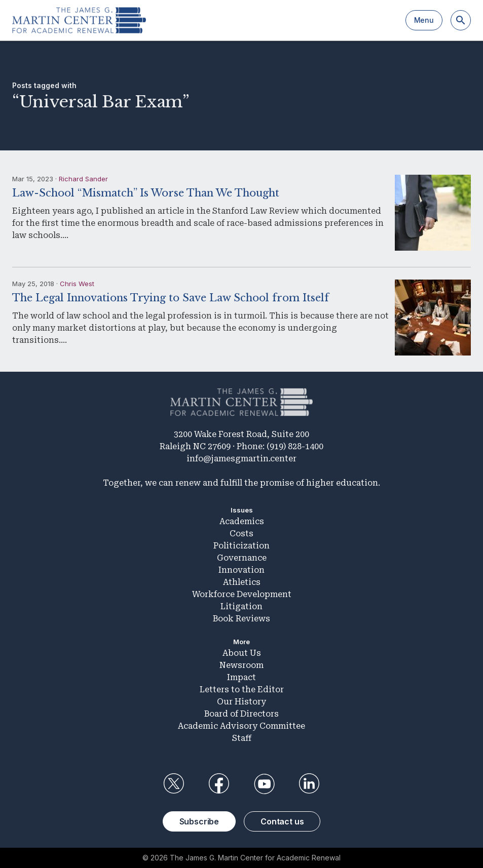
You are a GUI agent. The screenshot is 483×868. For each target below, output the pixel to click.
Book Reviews (241, 619)
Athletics (242, 582)
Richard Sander (83, 179)
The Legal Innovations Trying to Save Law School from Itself (171, 298)
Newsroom (241, 665)
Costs (241, 534)
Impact (241, 677)
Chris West (77, 284)
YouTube (264, 784)
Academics (242, 521)
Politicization (241, 546)
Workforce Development (242, 594)
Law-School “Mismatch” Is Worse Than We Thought (146, 193)
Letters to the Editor (242, 689)
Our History (241, 702)
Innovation (241, 570)
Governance (242, 558)
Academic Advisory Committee (241, 726)
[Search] (461, 20)
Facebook (219, 784)
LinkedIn (309, 784)
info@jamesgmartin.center (241, 459)
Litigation (241, 606)
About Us (242, 653)
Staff (242, 738)
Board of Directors (241, 714)
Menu (424, 20)
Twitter (174, 784)
